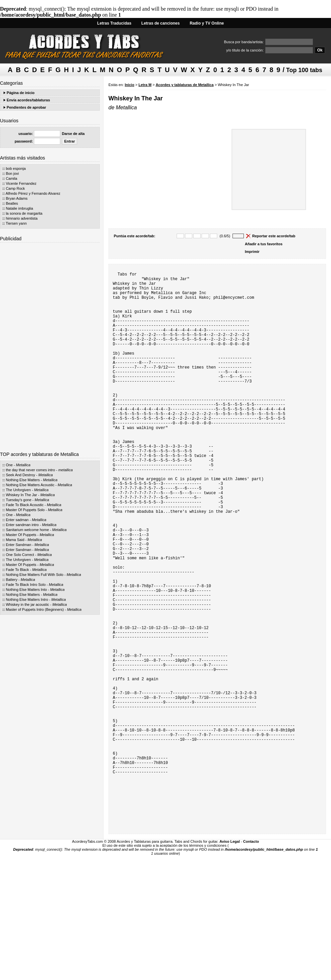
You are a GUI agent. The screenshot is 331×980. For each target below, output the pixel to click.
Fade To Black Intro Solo (26, 585)
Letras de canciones (161, 23)
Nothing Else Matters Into (26, 590)
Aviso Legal (230, 960)
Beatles (12, 203)
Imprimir (252, 252)
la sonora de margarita (24, 213)
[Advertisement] (50, 345)
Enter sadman (17, 520)
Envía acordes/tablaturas (28, 100)
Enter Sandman (18, 545)
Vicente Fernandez (21, 183)
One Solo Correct (20, 555)
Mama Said (15, 540)
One (9, 465)
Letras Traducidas (114, 23)
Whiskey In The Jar (21, 495)
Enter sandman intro (22, 525)
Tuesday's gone (18, 500)
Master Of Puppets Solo (25, 510)
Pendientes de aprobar (26, 107)
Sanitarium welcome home (27, 530)
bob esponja (16, 168)
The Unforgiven (18, 490)
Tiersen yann (16, 223)
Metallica (23, 465)
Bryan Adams (16, 198)
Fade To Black (17, 570)
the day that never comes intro (30, 470)
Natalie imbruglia (19, 208)
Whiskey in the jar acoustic (27, 604)
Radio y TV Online (207, 23)
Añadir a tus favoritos (264, 244)
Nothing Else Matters (23, 480)
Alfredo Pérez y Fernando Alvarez (33, 193)
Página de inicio (21, 93)
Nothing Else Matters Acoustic (30, 485)
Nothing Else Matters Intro (27, 599)
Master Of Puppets (21, 535)
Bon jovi (12, 173)
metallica (65, 470)
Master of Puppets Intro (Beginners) (35, 609)
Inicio (130, 85)
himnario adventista (21, 218)
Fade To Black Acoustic (25, 505)
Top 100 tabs (304, 70)
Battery (11, 580)
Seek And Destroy (20, 475)
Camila (11, 178)
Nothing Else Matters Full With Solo (34, 575)
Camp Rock (15, 188)
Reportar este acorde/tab (274, 236)
